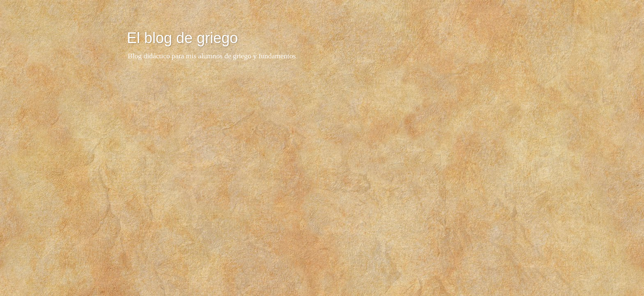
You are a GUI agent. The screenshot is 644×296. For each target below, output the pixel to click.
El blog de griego (182, 38)
